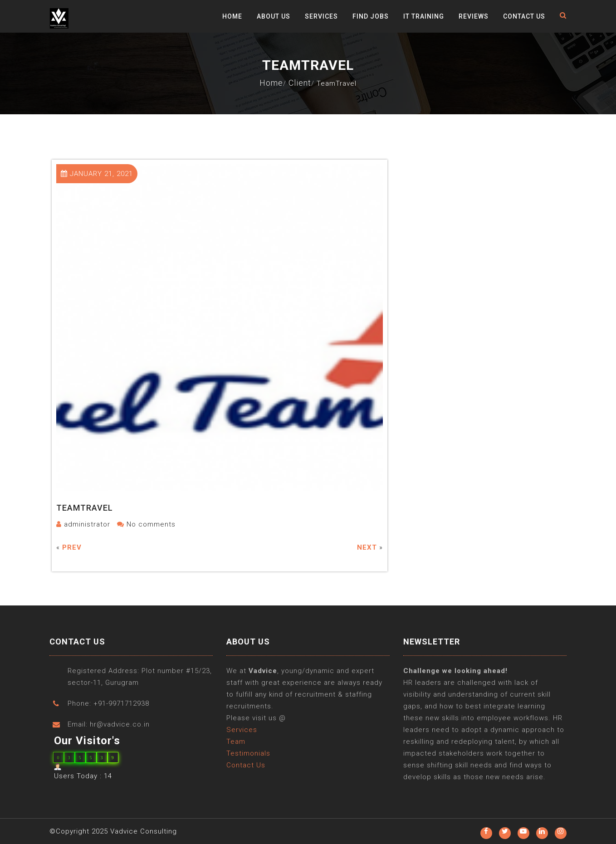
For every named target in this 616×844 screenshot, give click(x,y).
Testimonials (248, 761)
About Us (274, 16)
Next (367, 547)
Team (236, 750)
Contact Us (524, 16)
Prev (72, 547)
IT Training (424, 16)
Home (232, 16)
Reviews (474, 16)
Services (321, 16)
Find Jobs (371, 16)
